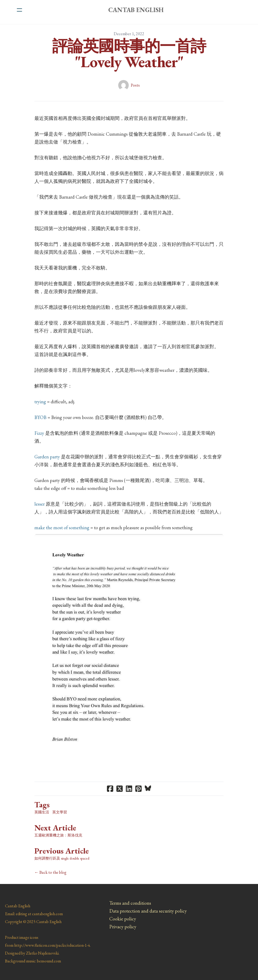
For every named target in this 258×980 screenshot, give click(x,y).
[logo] (136, 10)
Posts (135, 85)
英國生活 (42, 812)
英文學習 (60, 812)
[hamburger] (19, 10)
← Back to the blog (50, 872)
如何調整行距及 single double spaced (62, 858)
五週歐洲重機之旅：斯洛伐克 (58, 835)
